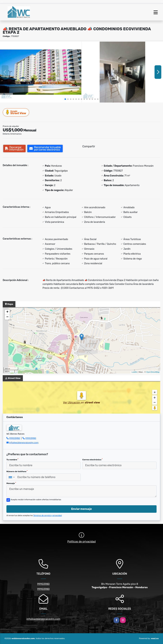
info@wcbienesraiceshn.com (24, 443)
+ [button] (7, 312)
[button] (65, 99)
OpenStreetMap (153, 372)
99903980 (14, 438)
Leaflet (134, 372)
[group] (41, 72)
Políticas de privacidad (82, 542)
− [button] (7, 317)
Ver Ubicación (72, 403)
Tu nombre (12, 460)
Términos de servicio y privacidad (48, 516)
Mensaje (11, 483)
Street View (16, 112)
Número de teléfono (17, 471)
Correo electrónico (92, 460)
